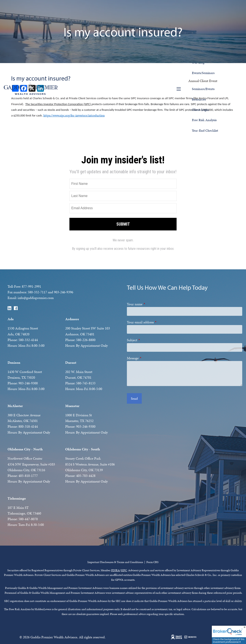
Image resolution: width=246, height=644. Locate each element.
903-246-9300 (28, 383)
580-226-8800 (86, 340)
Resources (199, 99)
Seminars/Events (203, 89)
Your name (150, 304)
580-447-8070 (28, 519)
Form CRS (152, 562)
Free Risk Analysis (204, 120)
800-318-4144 (28, 426)
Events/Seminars (203, 73)
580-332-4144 (28, 340)
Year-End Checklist (205, 130)
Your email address (156, 322)
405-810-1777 (28, 476)
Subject (147, 340)
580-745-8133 (86, 383)
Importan (93, 562)
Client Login (200, 110)
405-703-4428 (86, 476)
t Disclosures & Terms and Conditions (121, 562)
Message (148, 358)
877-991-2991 (31, 286)
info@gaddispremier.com (36, 298)
